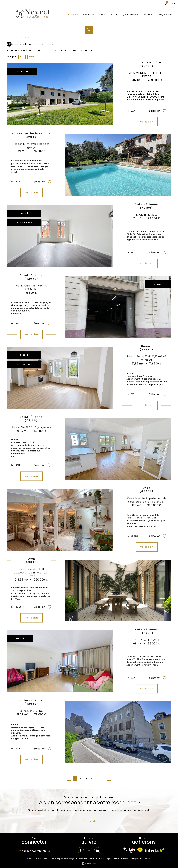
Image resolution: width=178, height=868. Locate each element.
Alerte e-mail (149, 14)
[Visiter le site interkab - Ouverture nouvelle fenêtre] (155, 850)
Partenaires (125, 859)
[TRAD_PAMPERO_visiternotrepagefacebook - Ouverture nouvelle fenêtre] (81, 850)
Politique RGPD (137, 859)
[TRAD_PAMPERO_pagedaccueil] (33, 19)
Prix (22, 57)
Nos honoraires (81, 859)
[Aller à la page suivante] (109, 778)
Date (32, 57)
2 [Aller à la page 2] (80, 778)
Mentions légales (106, 859)
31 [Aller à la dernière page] (103, 778)
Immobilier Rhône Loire (15, 38)
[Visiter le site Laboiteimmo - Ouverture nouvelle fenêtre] (89, 864)
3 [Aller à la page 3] (86, 778)
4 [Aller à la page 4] (92, 778)
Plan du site (93, 859)
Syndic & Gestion (131, 14)
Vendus (101, 14)
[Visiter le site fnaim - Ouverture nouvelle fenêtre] (140, 850)
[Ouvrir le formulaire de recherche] (89, 30)
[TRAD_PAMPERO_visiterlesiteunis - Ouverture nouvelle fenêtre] (129, 850)
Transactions (72, 14)
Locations (114, 14)
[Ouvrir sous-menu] (171, 15)
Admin (117, 859)
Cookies (147, 859)
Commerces (88, 14)
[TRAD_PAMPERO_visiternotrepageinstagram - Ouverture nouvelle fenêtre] (89, 850)
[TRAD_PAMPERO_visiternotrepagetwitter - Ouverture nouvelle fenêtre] (97, 850)
